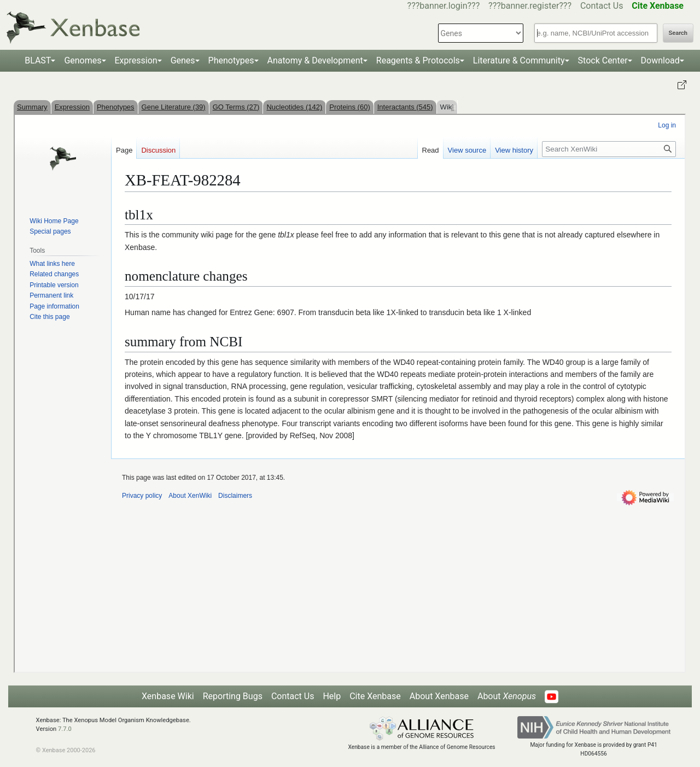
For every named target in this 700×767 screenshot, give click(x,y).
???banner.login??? (444, 6)
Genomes (83, 60)
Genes (183, 60)
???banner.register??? (530, 6)
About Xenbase (439, 696)
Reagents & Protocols (418, 60)
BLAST (38, 60)
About (507, 696)
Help (332, 696)
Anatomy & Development (315, 60)
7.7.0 (65, 729)
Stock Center (603, 60)
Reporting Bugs (233, 696)
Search (678, 33)
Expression (136, 60)
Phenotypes (231, 60)
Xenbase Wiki (168, 696)
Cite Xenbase (375, 696)
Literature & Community (519, 60)
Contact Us (602, 6)
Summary (32, 107)
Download (660, 60)
